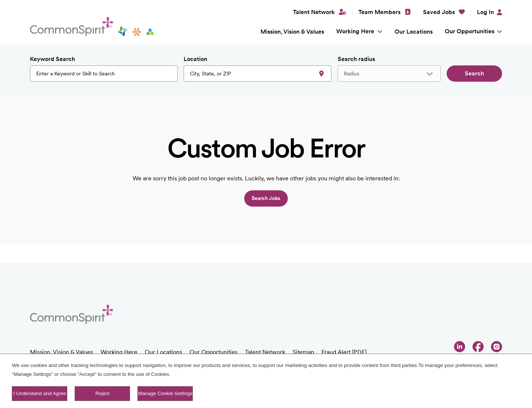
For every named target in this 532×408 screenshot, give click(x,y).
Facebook (478, 347)
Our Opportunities (470, 31)
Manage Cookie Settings (165, 393)
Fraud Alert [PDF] (344, 352)
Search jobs (266, 198)
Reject (102, 393)
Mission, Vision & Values (292, 32)
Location (195, 59)
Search (474, 73)
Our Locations (414, 32)
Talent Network (265, 352)
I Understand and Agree (40, 393)
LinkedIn (460, 347)
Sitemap (303, 352)
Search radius (356, 59)
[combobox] (258, 74)
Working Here (355, 31)
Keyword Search (52, 59)
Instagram (497, 347)
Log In (485, 12)
